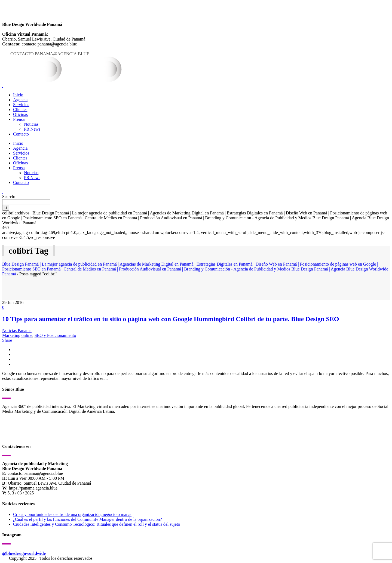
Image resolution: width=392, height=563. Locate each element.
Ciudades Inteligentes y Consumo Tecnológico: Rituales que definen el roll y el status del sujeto (97, 524)
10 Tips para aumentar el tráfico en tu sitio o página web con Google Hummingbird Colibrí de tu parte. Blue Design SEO (171, 319)
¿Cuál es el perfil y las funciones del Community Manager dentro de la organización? (88, 519)
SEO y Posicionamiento (55, 335)
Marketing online (17, 335)
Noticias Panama (17, 330)
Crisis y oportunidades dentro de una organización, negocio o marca (72, 514)
